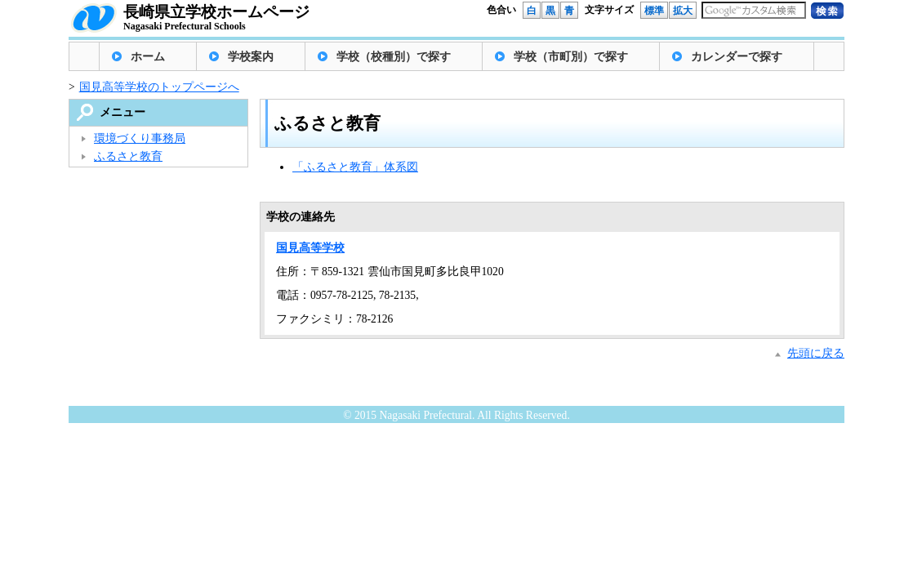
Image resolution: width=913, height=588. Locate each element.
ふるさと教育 (128, 156)
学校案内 (251, 57)
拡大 (683, 11)
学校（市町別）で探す (571, 57)
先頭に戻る (816, 353)
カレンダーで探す (737, 57)
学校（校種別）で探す (394, 57)
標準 (654, 11)
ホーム (148, 57)
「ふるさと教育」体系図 (355, 167)
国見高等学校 (310, 248)
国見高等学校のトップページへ (159, 87)
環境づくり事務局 (140, 138)
